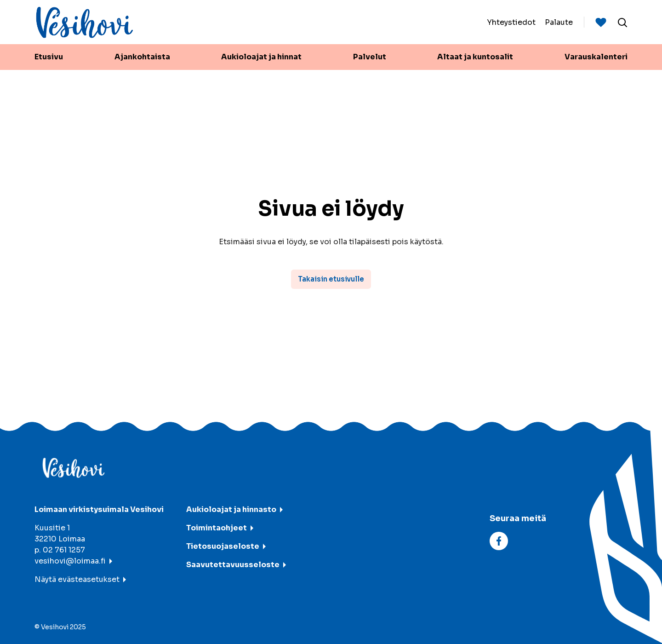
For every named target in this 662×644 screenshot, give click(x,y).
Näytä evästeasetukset (77, 579)
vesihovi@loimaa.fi (70, 561)
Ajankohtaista (142, 57)
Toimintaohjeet (217, 528)
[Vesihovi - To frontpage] (85, 22)
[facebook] (499, 540)
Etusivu (49, 57)
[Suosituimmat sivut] (601, 22)
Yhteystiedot (511, 22)
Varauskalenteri (596, 57)
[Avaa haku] (622, 22)
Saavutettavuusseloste (233, 565)
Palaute (559, 22)
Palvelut (370, 57)
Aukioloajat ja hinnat (261, 57)
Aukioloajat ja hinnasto (231, 509)
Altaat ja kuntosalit (475, 57)
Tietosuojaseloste (223, 546)
